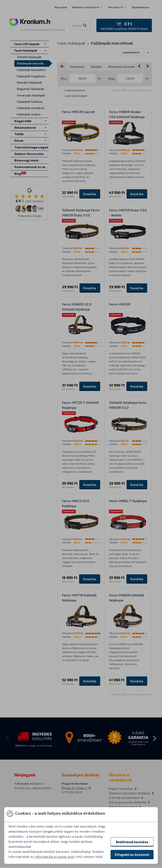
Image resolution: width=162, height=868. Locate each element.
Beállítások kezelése (132, 842)
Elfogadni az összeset (132, 855)
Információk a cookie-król (54, 857)
